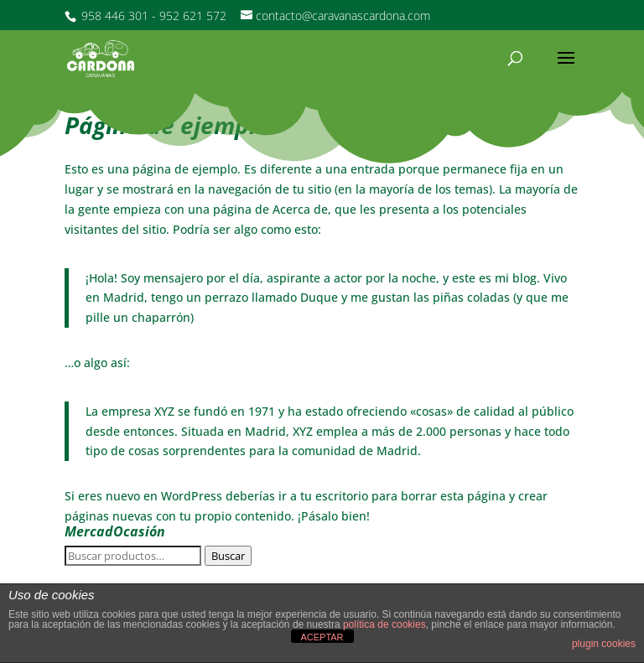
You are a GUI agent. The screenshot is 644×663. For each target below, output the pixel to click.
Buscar (228, 556)
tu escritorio (334, 496)
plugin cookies (604, 644)
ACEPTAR (322, 637)
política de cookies (384, 624)
